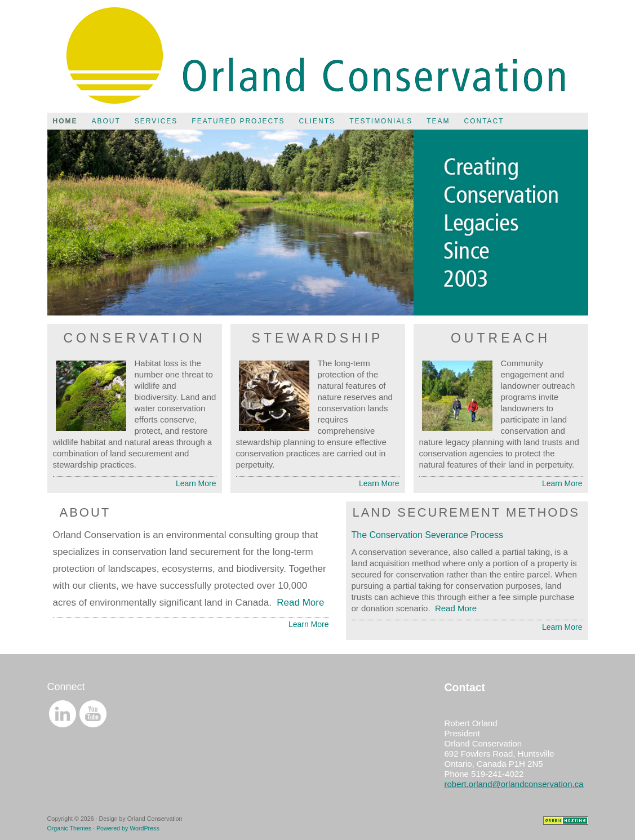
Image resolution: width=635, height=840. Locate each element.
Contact (484, 121)
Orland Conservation (318, 56)
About (106, 121)
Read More (300, 603)
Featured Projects (238, 121)
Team (438, 121)
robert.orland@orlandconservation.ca (514, 784)
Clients (317, 121)
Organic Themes (70, 828)
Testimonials (381, 121)
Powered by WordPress (128, 828)
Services (156, 121)
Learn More (196, 483)
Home (65, 121)
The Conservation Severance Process (427, 535)
